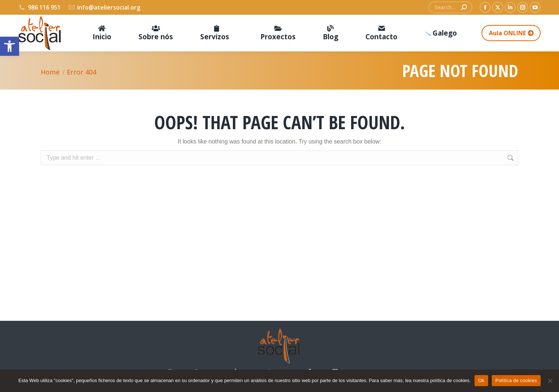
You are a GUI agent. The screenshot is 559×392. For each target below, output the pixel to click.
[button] (10, 46)
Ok (481, 380)
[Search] (450, 7)
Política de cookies (516, 380)
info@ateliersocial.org (104, 7)
